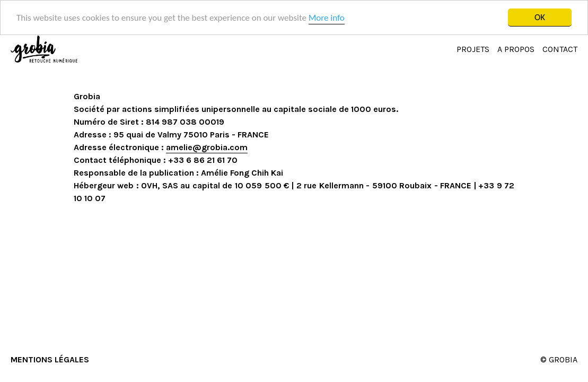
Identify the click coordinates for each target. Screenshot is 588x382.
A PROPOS (516, 49)
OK (540, 17)
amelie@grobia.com (207, 147)
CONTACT (560, 49)
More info (327, 17)
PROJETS (473, 49)
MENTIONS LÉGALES (50, 359)
